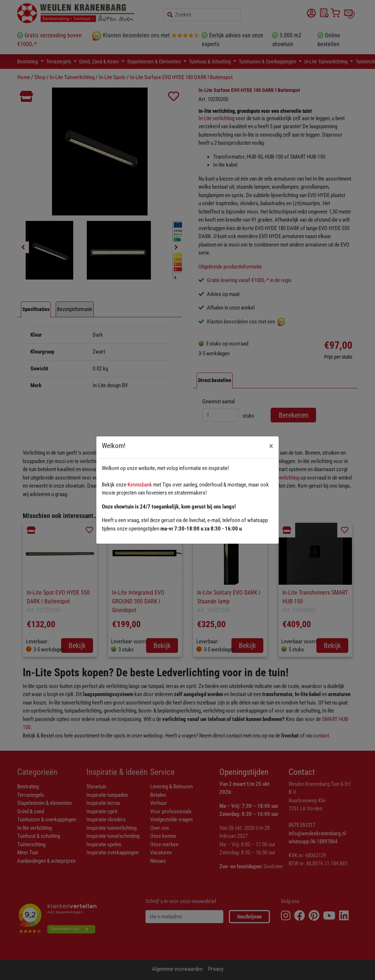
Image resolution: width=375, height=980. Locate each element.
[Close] (271, 446)
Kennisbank (140, 485)
